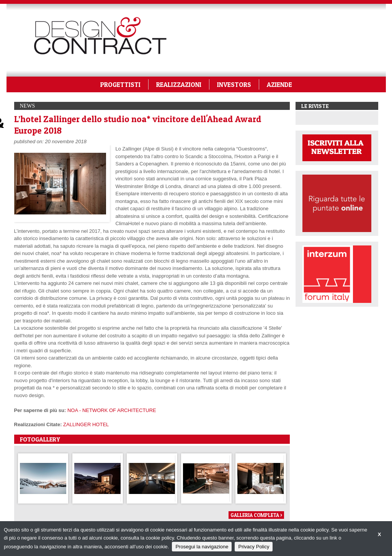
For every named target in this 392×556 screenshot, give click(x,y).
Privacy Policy (254, 547)
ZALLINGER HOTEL (86, 424)
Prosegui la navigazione (202, 547)
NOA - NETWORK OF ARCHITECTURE (112, 410)
